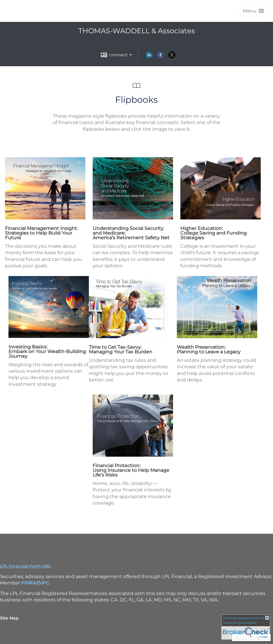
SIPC (44, 583)
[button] (253, 11)
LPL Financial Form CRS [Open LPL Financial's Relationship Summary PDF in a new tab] (25, 566)
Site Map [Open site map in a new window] (9, 618)
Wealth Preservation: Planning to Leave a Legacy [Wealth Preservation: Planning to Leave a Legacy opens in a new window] (209, 349)
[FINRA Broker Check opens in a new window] (246, 627)
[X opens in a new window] (172, 57)
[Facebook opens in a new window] (160, 57)
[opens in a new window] (45, 218)
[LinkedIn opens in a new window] (149, 57)
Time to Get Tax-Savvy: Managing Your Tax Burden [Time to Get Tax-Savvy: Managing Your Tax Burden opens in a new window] (121, 349)
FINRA (29, 583)
